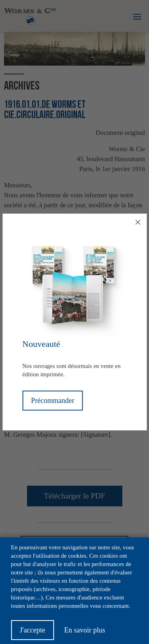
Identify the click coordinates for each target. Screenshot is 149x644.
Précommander (53, 401)
